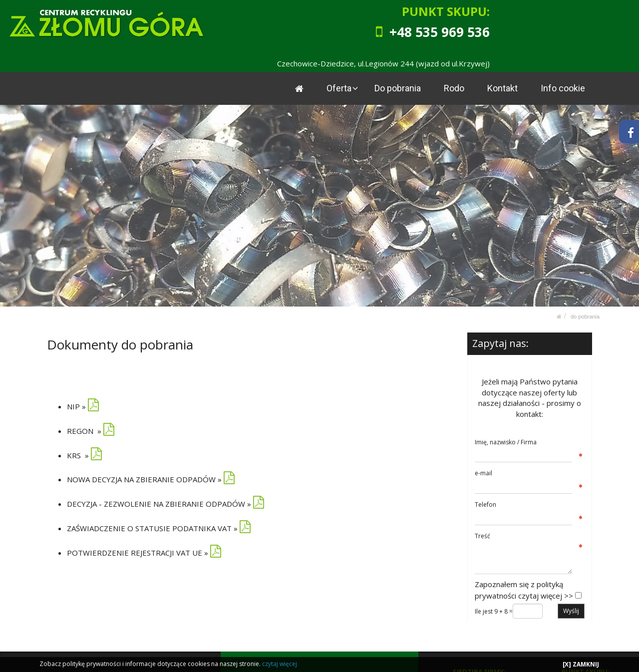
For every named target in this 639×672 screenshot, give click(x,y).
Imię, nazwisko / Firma (506, 442)
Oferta (340, 88)
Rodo (455, 88)
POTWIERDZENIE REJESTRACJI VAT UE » (138, 553)
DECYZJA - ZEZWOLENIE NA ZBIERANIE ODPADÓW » (159, 504)
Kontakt (503, 88)
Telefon (485, 504)
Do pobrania (398, 88)
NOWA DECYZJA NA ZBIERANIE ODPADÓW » (144, 479)
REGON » (84, 430)
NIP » (83, 406)
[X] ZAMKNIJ (581, 664)
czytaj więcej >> (546, 595)
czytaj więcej (280, 664)
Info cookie (563, 88)
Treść (482, 535)
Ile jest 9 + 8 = (494, 611)
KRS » (84, 455)
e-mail (483, 473)
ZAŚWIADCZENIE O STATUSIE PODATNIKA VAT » (152, 528)
